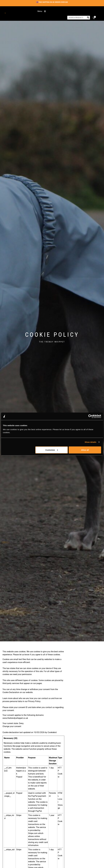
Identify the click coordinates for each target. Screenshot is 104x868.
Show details (91, 442)
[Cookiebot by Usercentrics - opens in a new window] (90, 416)
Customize (52, 450)
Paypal (19, 777)
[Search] (88, 18)
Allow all (85, 450)
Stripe (19, 815)
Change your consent (12, 726)
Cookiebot (52, 732)
